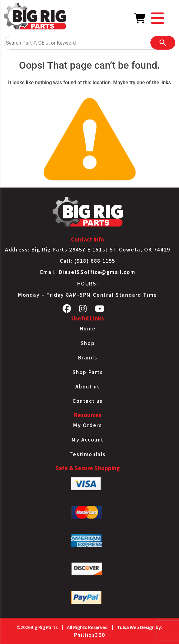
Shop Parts (88, 372)
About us (88, 387)
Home (88, 329)
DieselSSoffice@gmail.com (97, 272)
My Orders (87, 425)
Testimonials (88, 454)
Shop (88, 343)
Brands (88, 358)
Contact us (88, 401)
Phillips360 (90, 635)
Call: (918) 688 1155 (88, 261)
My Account (88, 440)
